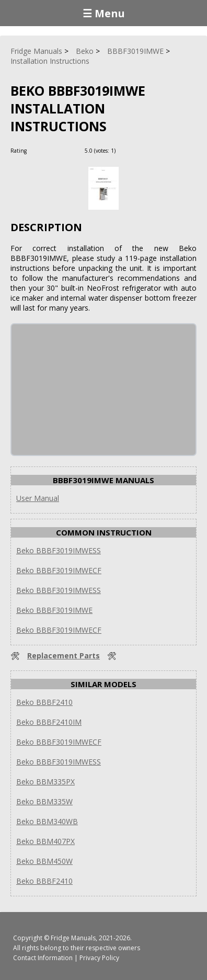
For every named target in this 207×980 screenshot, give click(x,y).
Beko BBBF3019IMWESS (59, 550)
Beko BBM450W (44, 861)
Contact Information (43, 958)
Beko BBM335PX (45, 782)
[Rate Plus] (125, 150)
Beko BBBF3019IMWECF (59, 570)
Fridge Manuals (73, 938)
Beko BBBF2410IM (49, 722)
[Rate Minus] (138, 150)
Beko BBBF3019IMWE (54, 610)
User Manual (38, 498)
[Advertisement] (90, 390)
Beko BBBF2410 (44, 702)
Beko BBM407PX (45, 841)
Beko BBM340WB (47, 821)
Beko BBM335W (44, 801)
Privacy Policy (99, 958)
